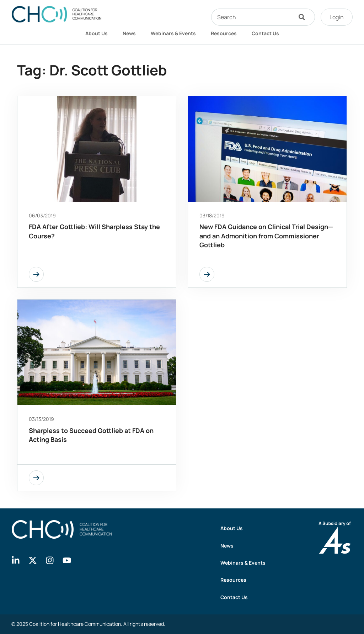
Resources (224, 33)
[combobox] (252, 17)
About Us (97, 33)
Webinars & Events (173, 33)
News (129, 33)
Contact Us (265, 33)
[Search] (304, 17)
